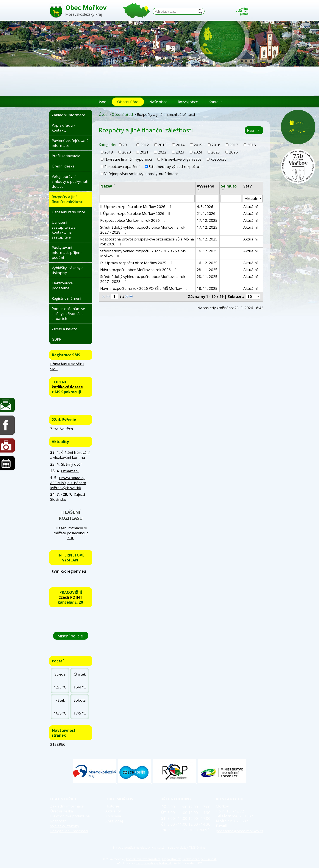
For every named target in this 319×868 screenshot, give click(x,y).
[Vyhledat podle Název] (147, 198)
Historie (112, 806)
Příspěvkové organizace (181, 159)
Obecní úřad (128, 102)
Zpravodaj (114, 821)
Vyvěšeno (206, 186)
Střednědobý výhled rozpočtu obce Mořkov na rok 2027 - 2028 (143, 230)
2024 (198, 152)
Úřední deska (63, 166)
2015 (198, 145)
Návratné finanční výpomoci (128, 159)
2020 (127, 152)
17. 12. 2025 (207, 220)
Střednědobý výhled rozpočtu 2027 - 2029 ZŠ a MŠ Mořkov (143, 253)
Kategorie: (107, 144)
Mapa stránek (172, 859)
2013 (162, 145)
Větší (267, 10)
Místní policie (71, 636)
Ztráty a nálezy (64, 329)
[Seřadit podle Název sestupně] (114, 186)
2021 (144, 152)
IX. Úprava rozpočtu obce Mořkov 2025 (137, 263)
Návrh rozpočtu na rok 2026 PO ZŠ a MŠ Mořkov (145, 288)
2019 (109, 152)
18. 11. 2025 (207, 288)
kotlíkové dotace (67, 387)
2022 (162, 152)
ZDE (71, 538)
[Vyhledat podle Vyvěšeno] (207, 198)
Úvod (102, 102)
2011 (127, 145)
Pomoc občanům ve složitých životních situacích (68, 314)
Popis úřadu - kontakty (63, 128)
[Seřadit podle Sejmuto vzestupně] (223, 189)
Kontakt (215, 102)
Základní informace (68, 115)
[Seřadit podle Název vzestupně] (114, 184)
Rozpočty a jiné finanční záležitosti (68, 199)
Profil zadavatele (66, 156)
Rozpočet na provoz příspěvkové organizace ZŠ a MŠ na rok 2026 (147, 242)
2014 (180, 145)
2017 (234, 145)
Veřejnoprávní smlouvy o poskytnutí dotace (141, 174)
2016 (216, 145)
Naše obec (158, 102)
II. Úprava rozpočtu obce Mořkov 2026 (136, 207)
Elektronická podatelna (62, 285)
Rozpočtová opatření (122, 167)
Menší (254, 10)
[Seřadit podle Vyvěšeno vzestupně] (199, 189)
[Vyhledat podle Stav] (253, 198)
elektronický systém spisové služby (165, 847)
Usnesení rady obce (68, 212)
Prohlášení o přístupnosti (200, 859)
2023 (180, 152)
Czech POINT (70, 597)
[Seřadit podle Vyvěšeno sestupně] (199, 191)
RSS (254, 130)
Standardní (261, 10)
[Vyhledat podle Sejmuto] (231, 198)
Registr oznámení (66, 298)
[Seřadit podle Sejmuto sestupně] (223, 191)
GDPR (56, 339)
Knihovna (113, 816)
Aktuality (113, 811)
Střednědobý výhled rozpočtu (174, 167)
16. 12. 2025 (207, 239)
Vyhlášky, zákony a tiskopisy (68, 270)
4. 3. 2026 (205, 207)
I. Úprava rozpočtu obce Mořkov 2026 (136, 213)
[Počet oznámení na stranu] (253, 297)
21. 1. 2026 (206, 213)
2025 (216, 152)
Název (106, 186)
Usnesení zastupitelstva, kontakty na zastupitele (64, 230)
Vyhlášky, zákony (65, 826)
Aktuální (251, 207)
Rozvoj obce (188, 102)
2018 (252, 145)
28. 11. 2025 (207, 270)
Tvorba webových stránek (154, 863)
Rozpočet (218, 159)
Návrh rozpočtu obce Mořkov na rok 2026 (139, 270)
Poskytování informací (69, 831)
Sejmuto (229, 186)
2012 (145, 145)
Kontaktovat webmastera (143, 859)
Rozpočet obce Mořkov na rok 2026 (134, 220)
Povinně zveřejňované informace (70, 143)
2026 (233, 152)
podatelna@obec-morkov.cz (240, 831)
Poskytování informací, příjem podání (67, 252)
